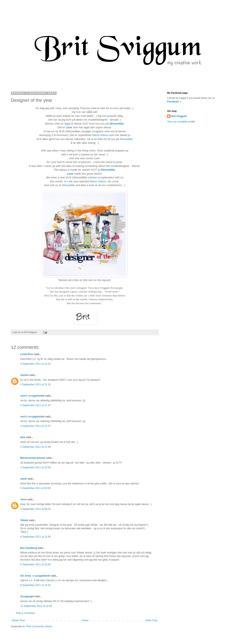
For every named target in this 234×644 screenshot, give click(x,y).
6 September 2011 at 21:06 (35, 537)
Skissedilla (126, 139)
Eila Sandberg (29, 548)
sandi (24, 479)
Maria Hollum (100, 135)
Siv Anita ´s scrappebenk (35, 576)
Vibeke (24, 520)
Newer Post (18, 620)
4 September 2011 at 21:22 (35, 364)
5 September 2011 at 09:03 (35, 509)
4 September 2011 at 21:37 (35, 405)
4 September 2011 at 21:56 (35, 447)
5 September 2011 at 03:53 (35, 488)
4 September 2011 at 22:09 (35, 468)
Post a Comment (25, 613)
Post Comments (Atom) (39, 626)
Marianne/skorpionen (33, 458)
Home (85, 620)
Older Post (151, 620)
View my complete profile (181, 122)
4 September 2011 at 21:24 (35, 384)
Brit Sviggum (179, 116)
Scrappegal (27, 596)
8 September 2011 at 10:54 (35, 565)
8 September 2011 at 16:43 (35, 585)
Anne (23, 499)
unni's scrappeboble (32, 396)
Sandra (25, 375)
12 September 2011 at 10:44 (36, 606)
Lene (69, 127)
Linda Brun (27, 354)
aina (23, 437)
